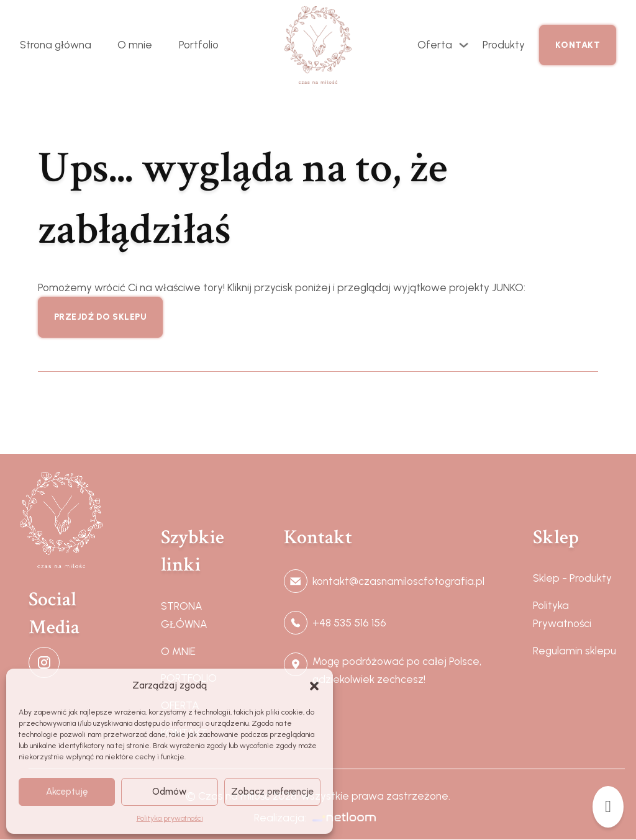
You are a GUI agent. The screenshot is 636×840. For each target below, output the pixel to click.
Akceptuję (67, 792)
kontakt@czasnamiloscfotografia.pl (398, 581)
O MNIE (178, 651)
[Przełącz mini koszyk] (608, 807)
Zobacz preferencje (272, 792)
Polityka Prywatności (562, 614)
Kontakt (578, 45)
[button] (314, 686)
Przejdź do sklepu (101, 317)
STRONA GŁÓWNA (185, 615)
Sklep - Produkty (572, 578)
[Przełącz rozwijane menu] (464, 45)
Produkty (504, 45)
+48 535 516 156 (349, 623)
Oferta (435, 45)
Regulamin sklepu (575, 651)
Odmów (169, 792)
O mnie (135, 45)
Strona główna (56, 45)
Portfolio (199, 45)
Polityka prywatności (170, 818)
